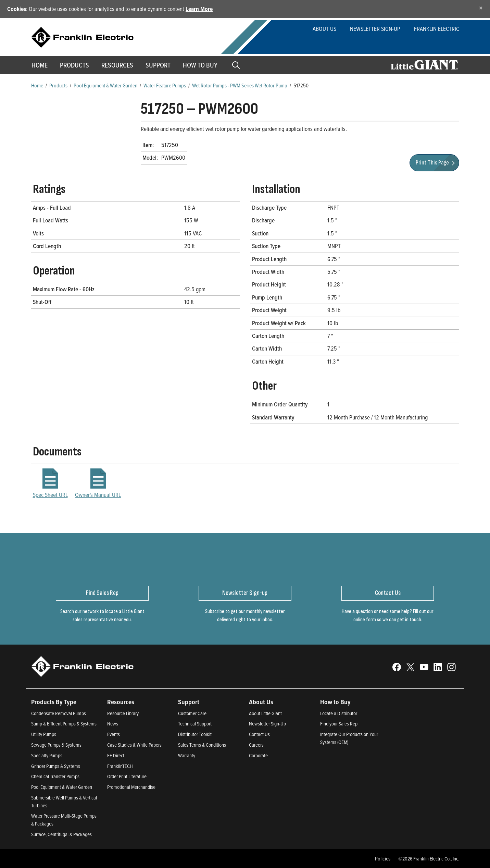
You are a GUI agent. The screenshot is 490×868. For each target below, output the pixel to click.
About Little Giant (265, 713)
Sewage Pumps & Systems (56, 745)
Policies (383, 858)
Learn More (199, 9)
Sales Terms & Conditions (202, 745)
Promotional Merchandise (131, 787)
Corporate (258, 755)
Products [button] (74, 65)
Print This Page (436, 163)
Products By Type (54, 702)
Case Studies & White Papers (134, 745)
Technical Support (195, 724)
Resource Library (123, 713)
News (113, 724)
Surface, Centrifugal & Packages (61, 834)
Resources (117, 65)
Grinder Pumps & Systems (56, 766)
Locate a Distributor (339, 713)
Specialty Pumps (47, 755)
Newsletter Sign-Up (375, 29)
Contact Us (259, 734)
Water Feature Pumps (165, 85)
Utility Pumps (44, 734)
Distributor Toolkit (195, 734)
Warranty (187, 755)
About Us (324, 29)
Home (40, 65)
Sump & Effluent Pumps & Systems (64, 724)
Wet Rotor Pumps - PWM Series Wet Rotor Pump (240, 85)
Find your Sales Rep (339, 724)
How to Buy (200, 65)
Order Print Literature (127, 776)
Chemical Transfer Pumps (55, 776)
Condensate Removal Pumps (59, 713)
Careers (256, 745)
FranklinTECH (120, 766)
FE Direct (116, 755)
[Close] (481, 8)
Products (58, 85)
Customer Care (192, 713)
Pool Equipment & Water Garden (105, 85)
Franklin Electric (437, 29)
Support (158, 65)
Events (114, 734)
